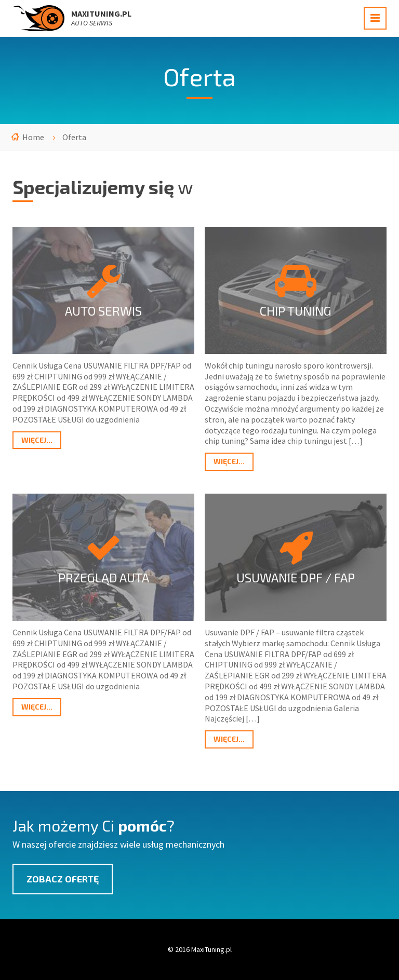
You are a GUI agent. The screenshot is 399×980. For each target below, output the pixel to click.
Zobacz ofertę (63, 879)
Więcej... (37, 440)
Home (33, 137)
